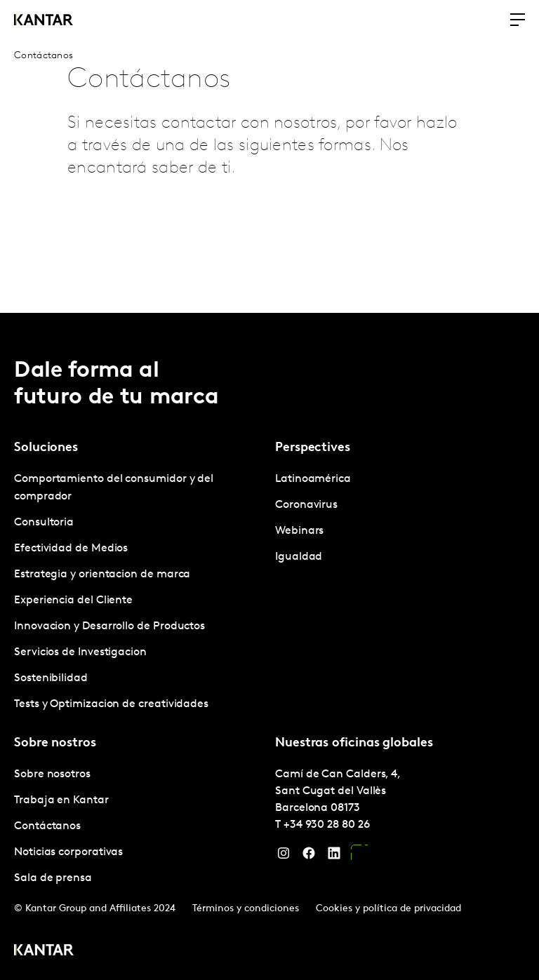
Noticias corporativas (68, 852)
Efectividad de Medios (71, 549)
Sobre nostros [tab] (55, 743)
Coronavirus (306, 505)
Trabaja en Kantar (61, 800)
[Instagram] (284, 857)
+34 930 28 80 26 (327, 825)
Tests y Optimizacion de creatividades (111, 704)
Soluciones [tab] (46, 448)
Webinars (299, 531)
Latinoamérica (313, 479)
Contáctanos (47, 826)
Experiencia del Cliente (73, 600)
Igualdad (299, 557)
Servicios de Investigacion (80, 652)
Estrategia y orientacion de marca (102, 575)
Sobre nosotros (52, 774)
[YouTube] (359, 857)
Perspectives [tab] (313, 448)
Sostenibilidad (51, 678)
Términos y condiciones (246, 909)
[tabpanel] (139, 592)
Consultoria (44, 523)
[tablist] (269, 646)
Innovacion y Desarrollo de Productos (109, 626)
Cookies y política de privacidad (388, 909)
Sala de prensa (53, 878)
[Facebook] (309, 857)
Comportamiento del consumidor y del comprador (114, 488)
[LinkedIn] (334, 857)
